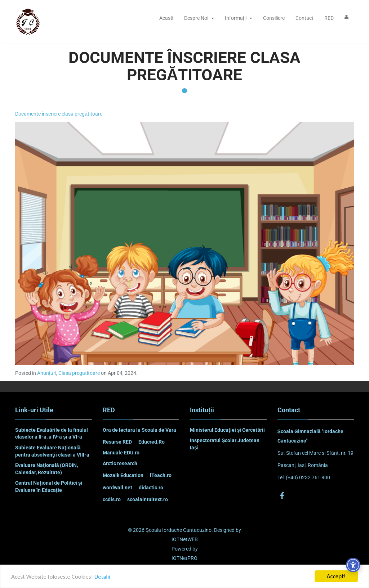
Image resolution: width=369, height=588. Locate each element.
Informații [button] (239, 18)
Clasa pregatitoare (79, 373)
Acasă (166, 18)
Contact (304, 18)
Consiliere (274, 18)
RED (329, 18)
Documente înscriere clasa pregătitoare (59, 114)
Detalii (102, 577)
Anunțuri (47, 373)
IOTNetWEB (185, 539)
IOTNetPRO (184, 558)
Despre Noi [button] (199, 18)
